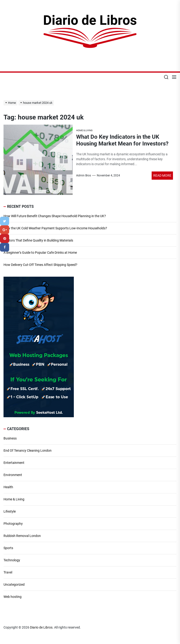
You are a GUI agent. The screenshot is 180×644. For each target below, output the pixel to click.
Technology (12, 560)
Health (8, 487)
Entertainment (14, 463)
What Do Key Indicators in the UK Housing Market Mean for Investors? (122, 140)
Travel (8, 572)
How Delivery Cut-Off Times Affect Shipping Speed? (40, 265)
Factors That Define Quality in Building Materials (38, 240)
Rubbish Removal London (22, 536)
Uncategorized (14, 584)
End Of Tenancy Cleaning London (28, 450)
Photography (13, 524)
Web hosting (13, 597)
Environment (13, 475)
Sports (8, 548)
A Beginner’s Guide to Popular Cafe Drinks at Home (40, 253)
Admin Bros (84, 175)
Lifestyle (10, 511)
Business (10, 438)
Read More (162, 175)
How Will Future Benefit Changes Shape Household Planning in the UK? (55, 216)
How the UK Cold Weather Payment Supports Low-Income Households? (55, 228)
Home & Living (14, 499)
